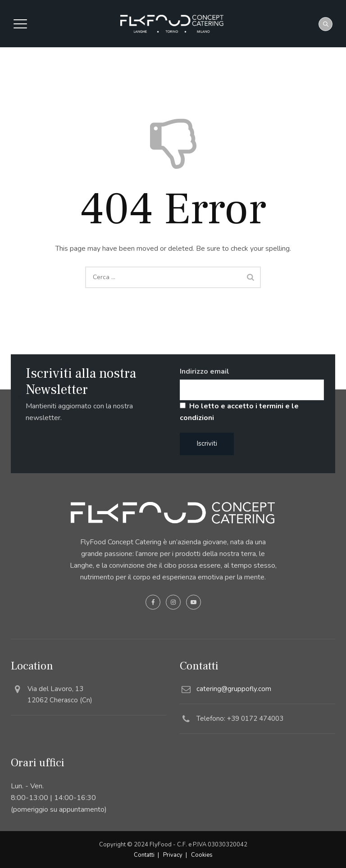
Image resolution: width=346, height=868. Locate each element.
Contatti (144, 855)
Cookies (202, 855)
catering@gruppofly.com (234, 689)
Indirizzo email (205, 371)
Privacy (173, 855)
